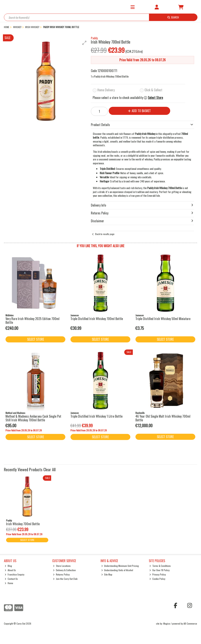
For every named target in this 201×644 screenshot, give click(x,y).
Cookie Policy (157, 579)
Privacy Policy (158, 574)
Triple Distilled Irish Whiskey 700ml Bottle (97, 319)
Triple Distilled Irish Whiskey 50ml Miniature (163, 319)
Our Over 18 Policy (159, 570)
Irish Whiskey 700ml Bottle (23, 524)
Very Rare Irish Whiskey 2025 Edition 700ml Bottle (32, 321)
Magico (167, 623)
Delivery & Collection (64, 570)
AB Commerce (190, 623)
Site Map (107, 574)
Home (9, 583)
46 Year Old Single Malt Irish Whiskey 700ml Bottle (163, 418)
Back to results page (105, 234)
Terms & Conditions (160, 566)
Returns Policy (61, 574)
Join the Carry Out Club (65, 579)
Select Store (155, 98)
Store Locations (62, 566)
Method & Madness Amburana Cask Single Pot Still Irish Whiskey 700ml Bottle (33, 418)
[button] (84, 43)
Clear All (49, 469)
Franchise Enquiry (15, 574)
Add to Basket (139, 111)
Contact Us (11, 579)
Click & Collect (153, 90)
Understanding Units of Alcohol (117, 570)
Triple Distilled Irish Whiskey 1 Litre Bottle (96, 416)
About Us (10, 570)
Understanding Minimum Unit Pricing (120, 566)
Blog (8, 566)
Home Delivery (106, 90)
